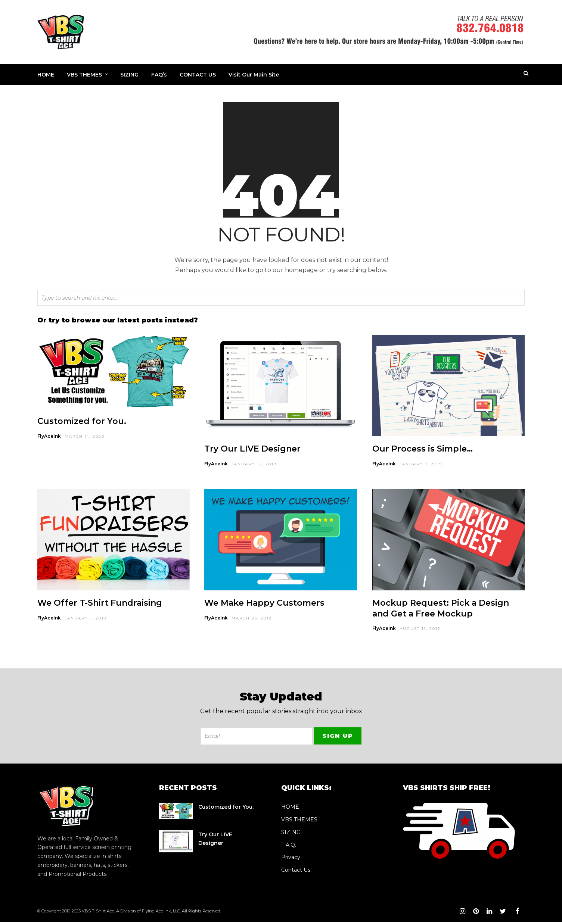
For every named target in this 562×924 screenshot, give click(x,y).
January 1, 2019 (86, 620)
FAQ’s (159, 75)
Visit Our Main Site (254, 75)
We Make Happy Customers (264, 605)
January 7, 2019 (421, 466)
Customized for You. (82, 423)
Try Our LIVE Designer (252, 451)
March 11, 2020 (85, 438)
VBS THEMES (84, 75)
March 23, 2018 (252, 620)
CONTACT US (198, 75)
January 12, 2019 (254, 466)
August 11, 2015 (420, 630)
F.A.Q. (289, 847)
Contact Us (296, 872)
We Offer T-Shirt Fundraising (100, 605)
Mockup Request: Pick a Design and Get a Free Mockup (441, 610)
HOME (46, 75)
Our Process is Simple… (423, 451)
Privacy (291, 859)
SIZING (129, 75)
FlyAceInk (49, 438)
